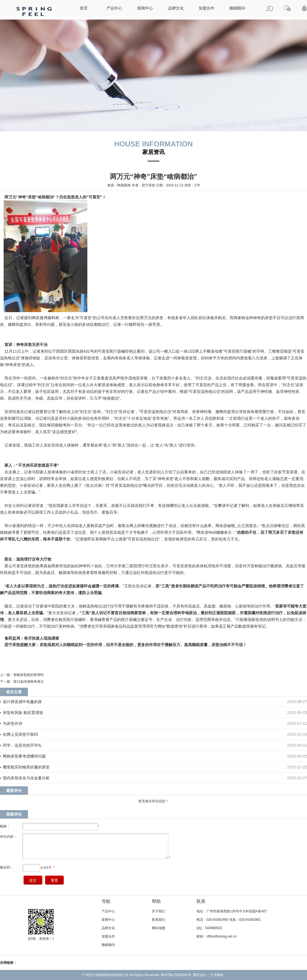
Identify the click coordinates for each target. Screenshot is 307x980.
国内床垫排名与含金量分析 (26, 778)
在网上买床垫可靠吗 (20, 734)
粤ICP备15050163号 (176, 975)
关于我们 (159, 911)
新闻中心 (145, 8)
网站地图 (159, 928)
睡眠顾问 (237, 8)
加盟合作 (207, 8)
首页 (84, 8)
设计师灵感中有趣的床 (22, 702)
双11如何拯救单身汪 (29, 682)
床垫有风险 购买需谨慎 (23, 713)
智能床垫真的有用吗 (28, 675)
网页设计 (200, 975)
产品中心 (114, 8)
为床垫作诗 (13, 723)
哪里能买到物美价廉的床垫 (26, 767)
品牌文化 (176, 8)
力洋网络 (217, 975)
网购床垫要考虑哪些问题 (24, 756)
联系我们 (159, 920)
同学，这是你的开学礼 (22, 745)
